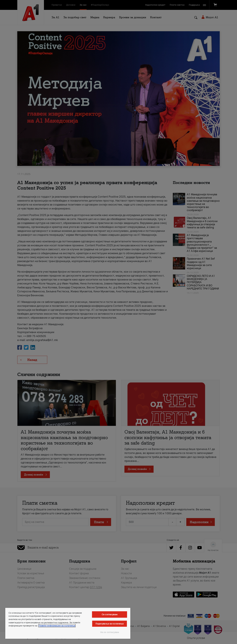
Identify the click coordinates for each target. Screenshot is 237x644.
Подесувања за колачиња (110, 624)
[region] (68, 623)
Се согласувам (110, 614)
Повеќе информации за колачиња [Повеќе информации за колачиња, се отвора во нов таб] (57, 626)
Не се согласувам (110, 632)
